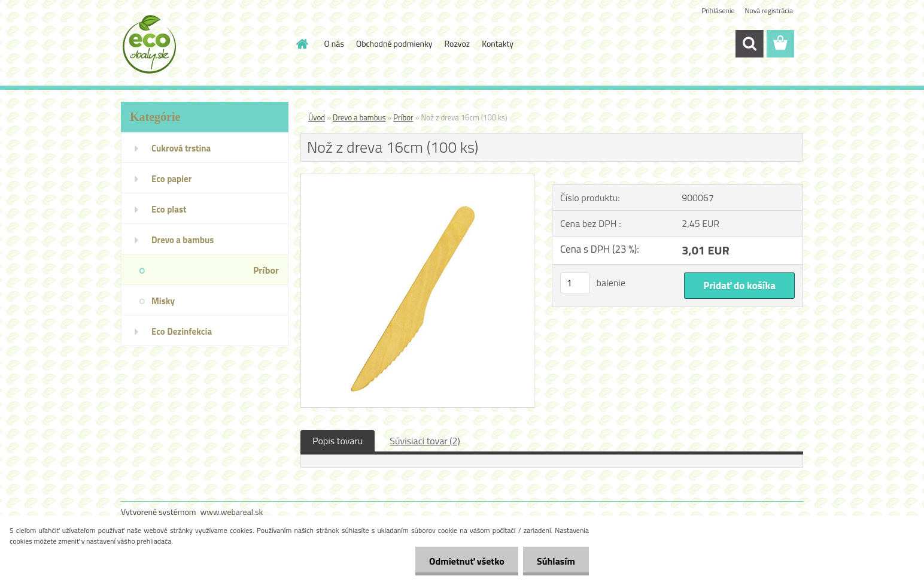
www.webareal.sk (232, 512)
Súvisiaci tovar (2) (425, 441)
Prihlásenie (718, 10)
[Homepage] (302, 44)
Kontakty (498, 43)
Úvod (317, 117)
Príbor (403, 117)
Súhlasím (555, 561)
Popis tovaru (338, 441)
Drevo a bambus (359, 117)
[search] (749, 44)
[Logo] (203, 44)
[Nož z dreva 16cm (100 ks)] (417, 179)
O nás (334, 43)
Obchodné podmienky (394, 43)
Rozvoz (458, 43)
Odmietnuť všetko (463, 561)
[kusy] (575, 283)
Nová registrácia (769, 10)
